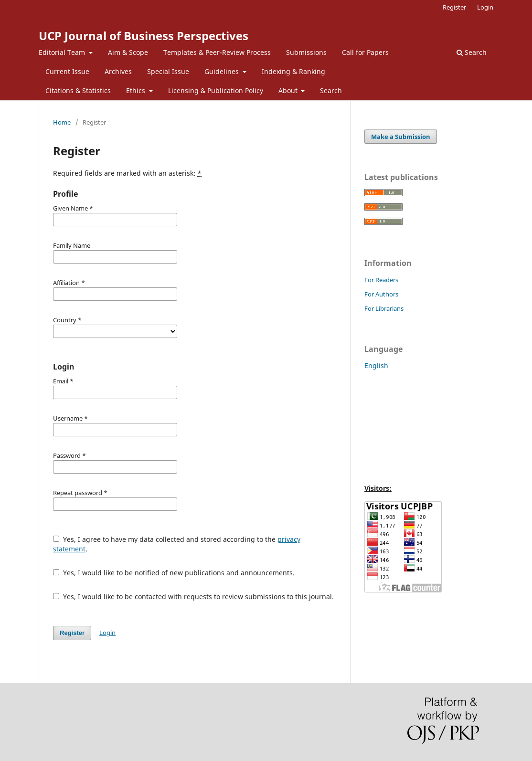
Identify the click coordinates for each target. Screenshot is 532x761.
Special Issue (168, 71)
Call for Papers (365, 52)
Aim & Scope (128, 52)
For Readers (381, 280)
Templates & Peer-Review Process (217, 52)
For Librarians (384, 308)
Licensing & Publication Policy (216, 90)
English (376, 365)
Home (62, 122)
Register (454, 7)
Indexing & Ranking (293, 71)
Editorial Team (63, 52)
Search (331, 90)
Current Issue (67, 71)
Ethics (137, 90)
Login (485, 7)
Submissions (306, 52)
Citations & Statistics (78, 90)
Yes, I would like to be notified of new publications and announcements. (174, 573)
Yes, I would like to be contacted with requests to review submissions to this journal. (193, 597)
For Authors (381, 294)
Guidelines (223, 71)
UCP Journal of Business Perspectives (144, 36)
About (289, 90)
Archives (118, 71)
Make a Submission (401, 137)
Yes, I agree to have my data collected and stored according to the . (177, 544)
